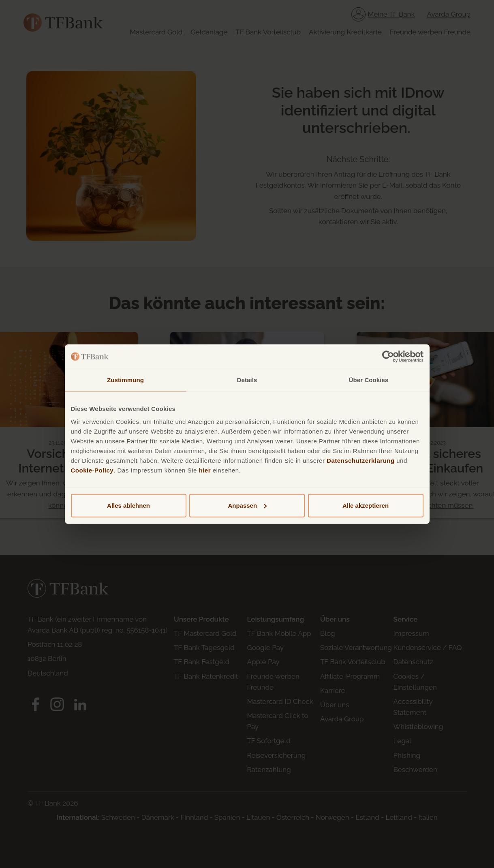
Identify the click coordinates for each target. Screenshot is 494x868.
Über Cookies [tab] (369, 380)
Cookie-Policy (92, 470)
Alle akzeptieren (366, 505)
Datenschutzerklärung (361, 460)
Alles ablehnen (128, 505)
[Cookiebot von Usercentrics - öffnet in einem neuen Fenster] (388, 357)
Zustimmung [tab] (125, 380)
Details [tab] (247, 380)
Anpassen (247, 505)
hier (205, 470)
